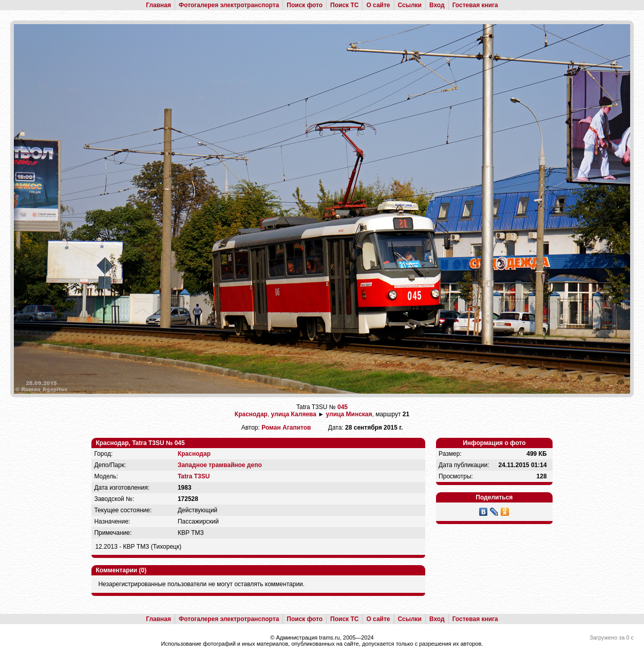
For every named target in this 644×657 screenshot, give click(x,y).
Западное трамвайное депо (220, 465)
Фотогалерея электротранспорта (229, 5)
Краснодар (251, 414)
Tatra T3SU (194, 476)
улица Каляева (294, 414)
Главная (158, 5)
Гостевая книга (475, 5)
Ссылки (410, 5)
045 (343, 407)
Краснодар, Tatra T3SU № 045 (140, 443)
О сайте (378, 5)
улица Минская (349, 414)
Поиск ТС (344, 5)
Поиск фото (305, 5)
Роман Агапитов (286, 428)
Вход (437, 5)
